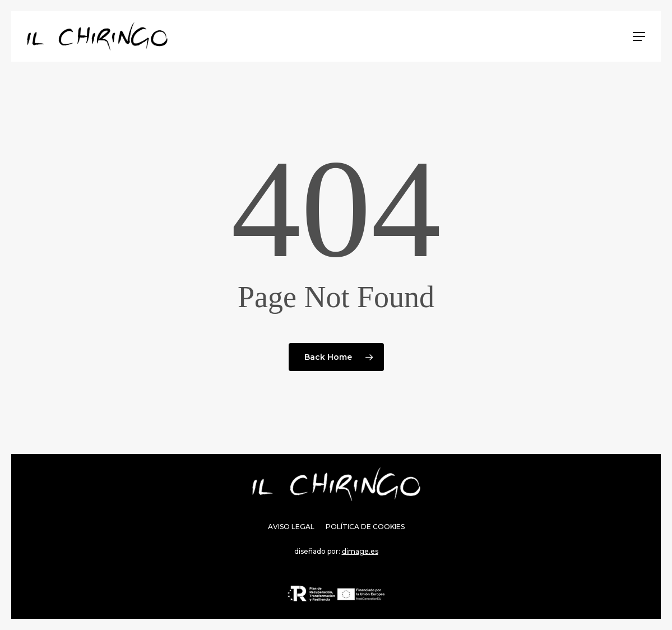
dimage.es (360, 551)
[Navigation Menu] (639, 36)
